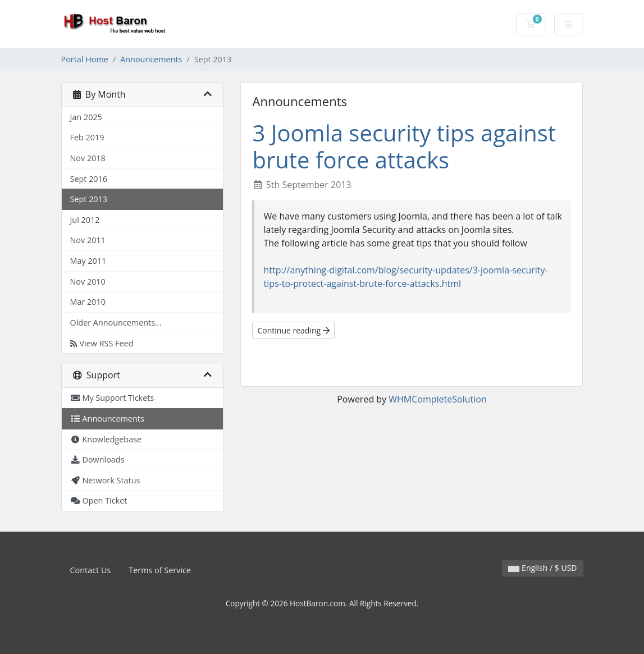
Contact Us (91, 570)
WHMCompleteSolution (437, 399)
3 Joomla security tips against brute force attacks (404, 146)
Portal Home (85, 59)
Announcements (151, 59)
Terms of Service (160, 570)
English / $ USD (542, 568)
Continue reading (293, 330)
